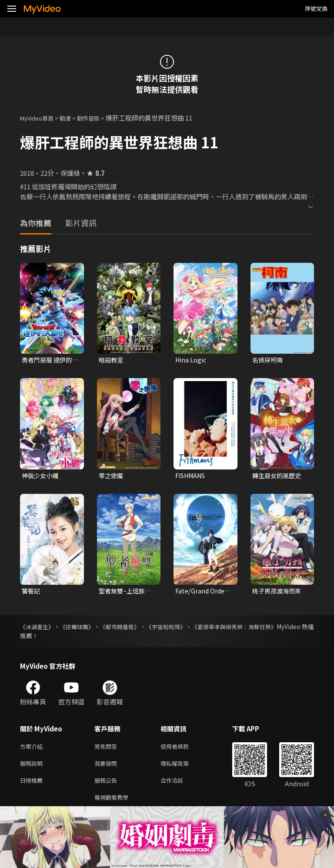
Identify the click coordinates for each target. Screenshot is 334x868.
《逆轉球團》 (86, 629)
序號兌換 (316, 8)
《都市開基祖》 (137, 629)
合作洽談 (179, 786)
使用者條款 (182, 749)
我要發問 (107, 768)
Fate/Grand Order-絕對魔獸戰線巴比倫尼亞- (204, 593)
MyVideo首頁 (40, 118)
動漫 (72, 118)
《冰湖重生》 (38, 629)
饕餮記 (32, 593)
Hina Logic (191, 360)
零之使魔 (112, 477)
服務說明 (33, 768)
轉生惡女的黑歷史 (278, 477)
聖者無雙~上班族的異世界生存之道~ (127, 593)
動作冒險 (98, 118)
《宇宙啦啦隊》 (190, 629)
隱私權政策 (182, 768)
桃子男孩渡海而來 (278, 593)
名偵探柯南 (269, 360)
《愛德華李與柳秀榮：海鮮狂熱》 (268, 629)
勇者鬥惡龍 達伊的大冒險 (48, 360)
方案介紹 (33, 749)
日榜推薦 (33, 786)
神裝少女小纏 (41, 477)
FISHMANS (193, 477)
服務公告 (107, 786)
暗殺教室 (112, 360)
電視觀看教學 (114, 804)
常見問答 (107, 749)
